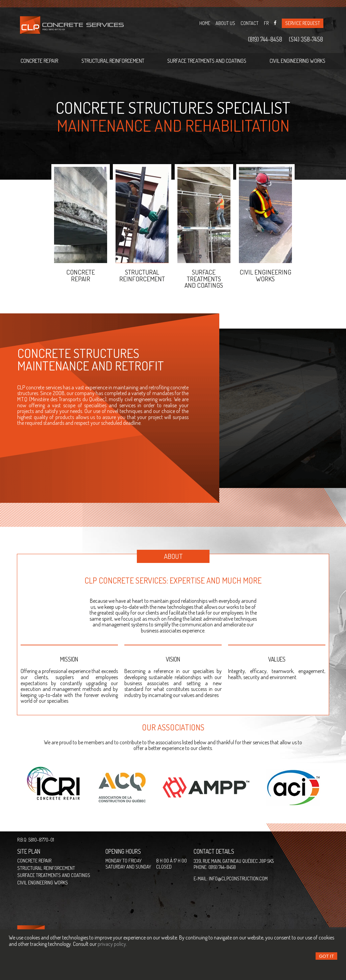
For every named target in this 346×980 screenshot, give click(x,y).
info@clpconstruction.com (238, 878)
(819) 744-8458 (265, 40)
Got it (326, 956)
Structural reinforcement (113, 61)
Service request (303, 23)
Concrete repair (39, 61)
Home (205, 23)
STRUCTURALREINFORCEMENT (142, 275)
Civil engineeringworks (265, 275)
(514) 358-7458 (306, 40)
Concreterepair (81, 275)
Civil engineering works (298, 61)
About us (225, 23)
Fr (266, 23)
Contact (250, 23)
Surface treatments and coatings (207, 61)
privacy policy (112, 944)
